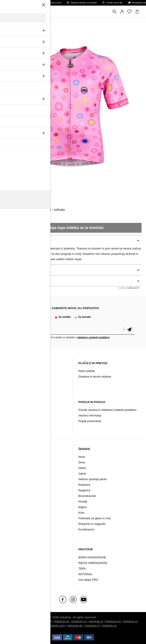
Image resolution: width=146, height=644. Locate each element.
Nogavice (14, 490)
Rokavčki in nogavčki (21, 496)
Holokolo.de (75, 626)
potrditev (129, 330)
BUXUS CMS (33, 621)
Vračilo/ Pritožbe (18, 421)
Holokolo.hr (92, 626)
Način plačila (87, 371)
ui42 (49, 621)
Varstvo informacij (90, 415)
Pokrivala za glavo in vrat (24, 501)
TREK (82, 569)
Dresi (11, 462)
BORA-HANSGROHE (92, 557)
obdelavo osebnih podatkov (93, 337)
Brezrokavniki (16, 507)
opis (8, 241)
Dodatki (13, 563)
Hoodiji (83, 501)
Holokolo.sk (62, 621)
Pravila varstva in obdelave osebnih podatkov (108, 410)
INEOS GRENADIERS (93, 563)
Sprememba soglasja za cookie (28, 427)
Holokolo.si (38, 626)
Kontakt (12, 377)
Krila (81, 513)
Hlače (11, 468)
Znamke (13, 574)
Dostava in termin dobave (95, 377)
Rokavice (13, 485)
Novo (11, 457)
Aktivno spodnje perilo (22, 479)
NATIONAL (86, 574)
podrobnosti (14, 270)
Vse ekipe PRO (88, 580)
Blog (10, 371)
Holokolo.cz (79, 621)
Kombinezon (16, 518)
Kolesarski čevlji (18, 569)
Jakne (11, 474)
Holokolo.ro (130, 621)
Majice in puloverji (19, 513)
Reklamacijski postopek (23, 410)
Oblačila (13, 557)
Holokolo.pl (96, 621)
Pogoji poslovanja (90, 421)
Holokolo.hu (113, 621)
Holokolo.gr (109, 626)
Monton (12, 198)
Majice (83, 507)
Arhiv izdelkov (16, 382)
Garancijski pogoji (19, 415)
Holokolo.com (56, 626)
